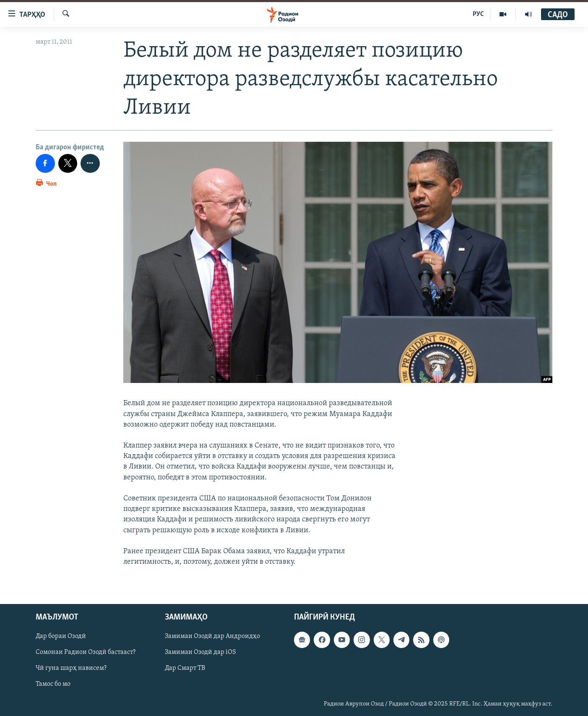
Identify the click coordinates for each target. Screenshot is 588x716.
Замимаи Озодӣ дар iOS (200, 653)
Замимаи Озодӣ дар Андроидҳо (212, 637)
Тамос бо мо (53, 685)
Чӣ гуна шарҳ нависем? (71, 669)
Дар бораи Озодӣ (61, 637)
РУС (478, 14)
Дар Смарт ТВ (185, 669)
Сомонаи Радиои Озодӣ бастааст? (86, 653)
